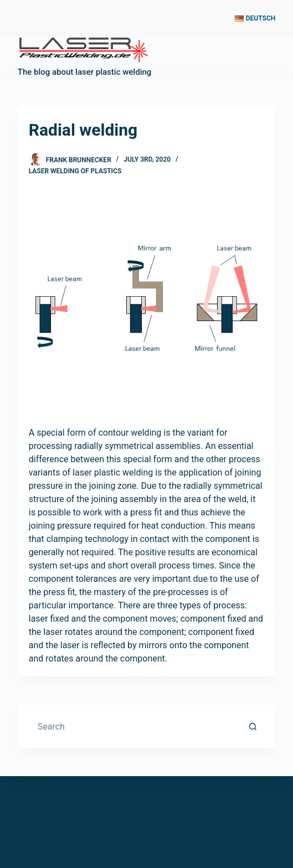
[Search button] (253, 726)
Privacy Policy (155, 841)
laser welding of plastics (75, 171)
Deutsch (213, 841)
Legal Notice (89, 841)
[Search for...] (136, 726)
